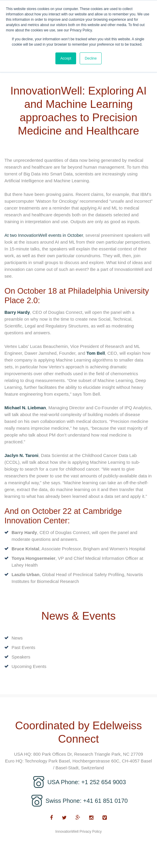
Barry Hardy (17, 312)
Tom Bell (96, 353)
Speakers (21, 657)
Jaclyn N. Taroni (21, 455)
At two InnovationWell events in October (44, 235)
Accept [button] (66, 58)
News (17, 638)
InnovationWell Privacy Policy (79, 832)
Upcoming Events (29, 666)
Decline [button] (91, 58)
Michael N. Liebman (25, 408)
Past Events (23, 647)
